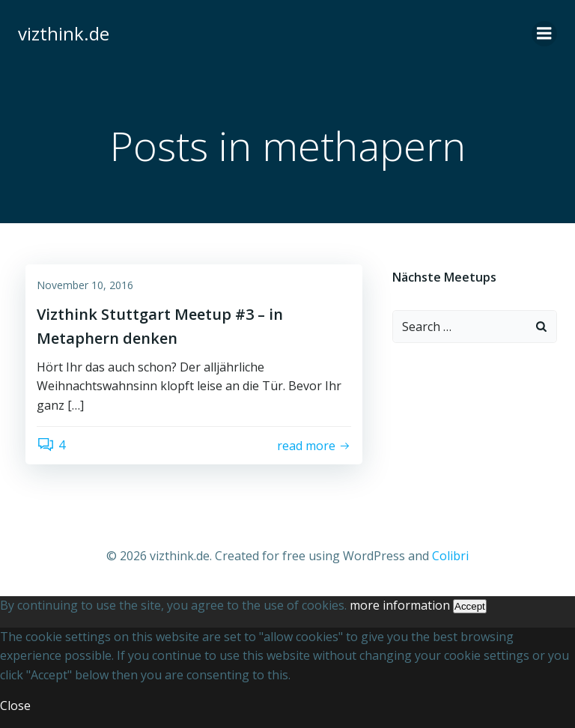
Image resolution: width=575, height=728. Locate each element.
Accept (470, 606)
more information (400, 605)
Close (15, 706)
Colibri (450, 556)
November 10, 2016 (85, 285)
